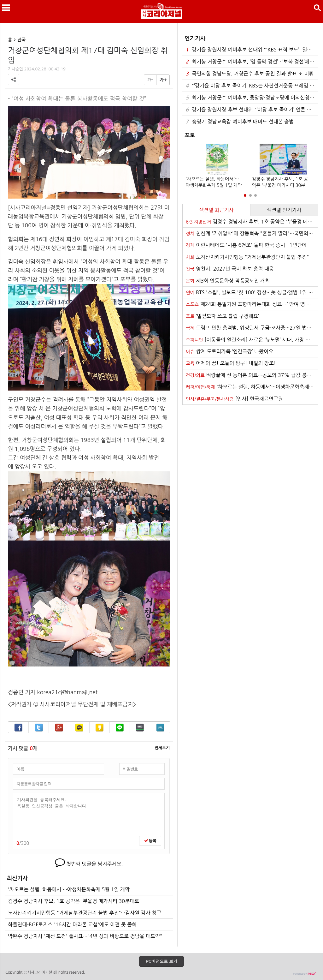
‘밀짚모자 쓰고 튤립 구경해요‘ (222, 316)
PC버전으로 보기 (161, 961)
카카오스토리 (100, 728)
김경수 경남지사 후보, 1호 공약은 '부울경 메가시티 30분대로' (74, 901)
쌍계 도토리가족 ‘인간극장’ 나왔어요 (229, 351)
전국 (22, 40)
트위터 (39, 728)
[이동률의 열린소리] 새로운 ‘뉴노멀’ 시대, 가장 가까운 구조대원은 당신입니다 (252, 340)
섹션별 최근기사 (216, 210)
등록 (150, 841)
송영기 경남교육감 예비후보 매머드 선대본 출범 (240, 122)
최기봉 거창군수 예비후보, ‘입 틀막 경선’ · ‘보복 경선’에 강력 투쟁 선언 (252, 62)
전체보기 (162, 748)
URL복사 (160, 728)
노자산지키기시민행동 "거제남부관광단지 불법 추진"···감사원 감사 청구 (85, 913)
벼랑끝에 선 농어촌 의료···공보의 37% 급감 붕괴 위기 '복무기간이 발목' (252, 375)
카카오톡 (79, 728)
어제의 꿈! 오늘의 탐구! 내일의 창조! (231, 363)
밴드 (140, 728)
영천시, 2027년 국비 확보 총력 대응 (230, 269)
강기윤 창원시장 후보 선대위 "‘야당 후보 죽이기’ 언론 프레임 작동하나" (252, 110)
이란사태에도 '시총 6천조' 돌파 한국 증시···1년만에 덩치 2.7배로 (252, 245)
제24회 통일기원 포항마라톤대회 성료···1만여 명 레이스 (252, 304)
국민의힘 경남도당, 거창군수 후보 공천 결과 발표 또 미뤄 (250, 74)
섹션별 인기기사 (284, 210)
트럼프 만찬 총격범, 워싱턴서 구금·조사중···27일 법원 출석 (252, 328)
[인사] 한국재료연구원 (234, 399)
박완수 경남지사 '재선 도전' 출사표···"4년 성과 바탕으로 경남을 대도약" (85, 936)
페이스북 (18, 728)
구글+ (59, 728)
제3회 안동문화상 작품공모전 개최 (228, 281)
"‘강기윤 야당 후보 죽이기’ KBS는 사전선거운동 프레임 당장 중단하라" (252, 86)
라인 (120, 728)
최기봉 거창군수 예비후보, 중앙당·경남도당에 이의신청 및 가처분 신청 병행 (252, 98)
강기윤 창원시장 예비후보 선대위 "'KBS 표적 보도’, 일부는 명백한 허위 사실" (252, 50)
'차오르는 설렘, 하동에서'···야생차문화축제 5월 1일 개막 (69, 889)
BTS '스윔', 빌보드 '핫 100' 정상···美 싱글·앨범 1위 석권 (252, 292)
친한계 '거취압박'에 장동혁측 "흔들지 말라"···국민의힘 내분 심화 (252, 233)
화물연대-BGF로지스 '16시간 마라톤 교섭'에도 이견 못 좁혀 (72, 924)
